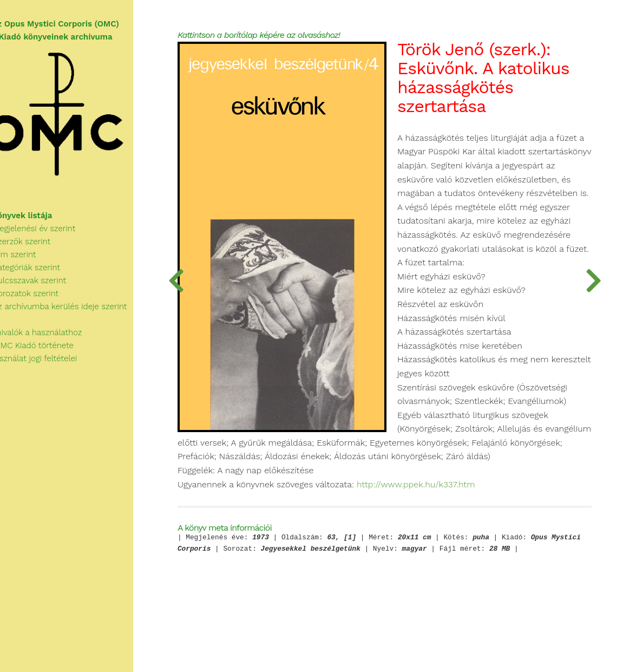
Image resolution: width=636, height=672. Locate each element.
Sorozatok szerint (40, 299)
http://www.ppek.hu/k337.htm (453, 521)
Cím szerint (29, 260)
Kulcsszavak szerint (44, 286)
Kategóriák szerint (41, 273)
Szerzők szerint (36, 247)
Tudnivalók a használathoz (52, 338)
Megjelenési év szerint (49, 234)
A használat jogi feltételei (50, 364)
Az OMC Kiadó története (48, 351)
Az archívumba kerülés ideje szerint (75, 312)
